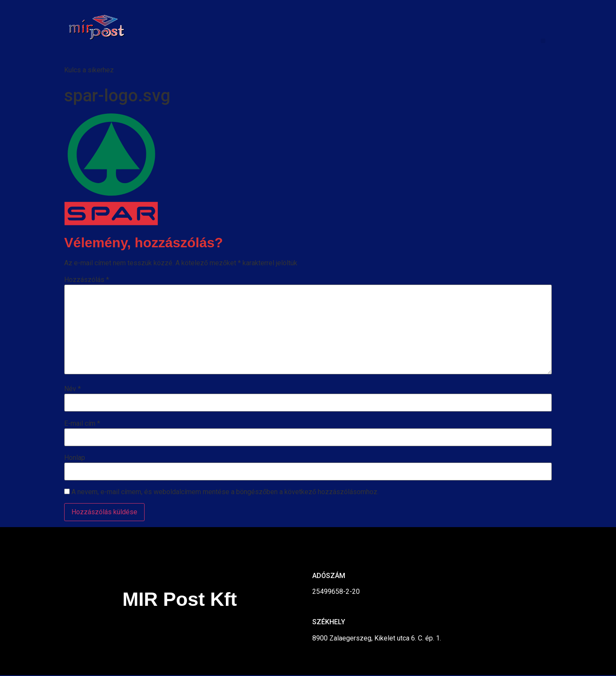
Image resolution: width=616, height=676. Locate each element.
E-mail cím (82, 424)
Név (73, 389)
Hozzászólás (87, 280)
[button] (543, 41)
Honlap (75, 458)
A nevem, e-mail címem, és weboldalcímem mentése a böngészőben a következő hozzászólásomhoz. (225, 492)
